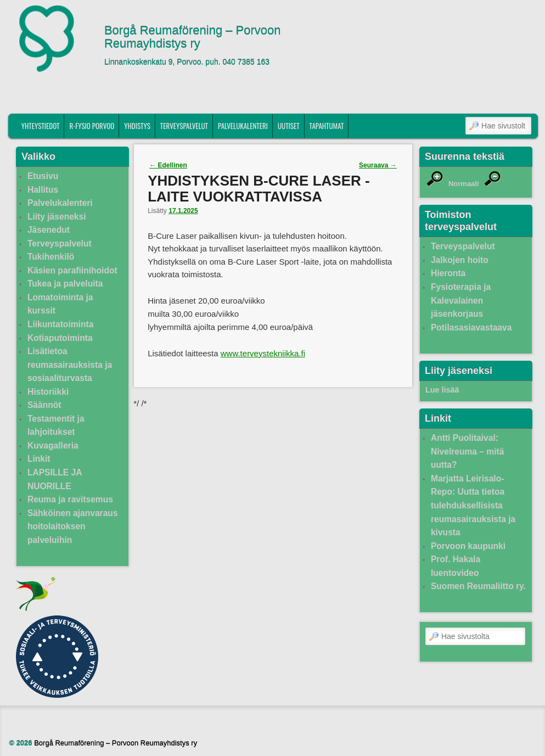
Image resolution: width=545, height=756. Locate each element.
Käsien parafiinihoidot (72, 270)
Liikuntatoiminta (60, 324)
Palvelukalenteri (243, 126)
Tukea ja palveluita (65, 284)
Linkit (39, 459)
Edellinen (168, 165)
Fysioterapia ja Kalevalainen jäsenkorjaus (461, 300)
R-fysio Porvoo (92, 126)
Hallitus (43, 190)
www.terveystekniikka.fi (263, 353)
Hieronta (448, 273)
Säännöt (44, 405)
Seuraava (378, 165)
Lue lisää (442, 390)
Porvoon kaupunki (468, 546)
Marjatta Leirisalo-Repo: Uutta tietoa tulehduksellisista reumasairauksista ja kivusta (473, 505)
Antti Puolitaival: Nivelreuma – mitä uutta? (467, 451)
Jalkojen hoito (460, 260)
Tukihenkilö (51, 257)
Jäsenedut (49, 230)
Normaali (464, 184)
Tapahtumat (327, 126)
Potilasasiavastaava (471, 327)
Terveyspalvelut (184, 126)
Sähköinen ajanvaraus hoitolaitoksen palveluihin (73, 527)
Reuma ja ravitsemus (70, 499)
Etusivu (43, 176)
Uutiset (289, 126)
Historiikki (48, 392)
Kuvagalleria (53, 446)
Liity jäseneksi (57, 217)
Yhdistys (137, 126)
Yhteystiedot (41, 126)
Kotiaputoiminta (60, 338)
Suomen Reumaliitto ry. (478, 586)
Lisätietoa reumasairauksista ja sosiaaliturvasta (70, 365)
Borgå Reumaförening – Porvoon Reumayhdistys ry (193, 37)
